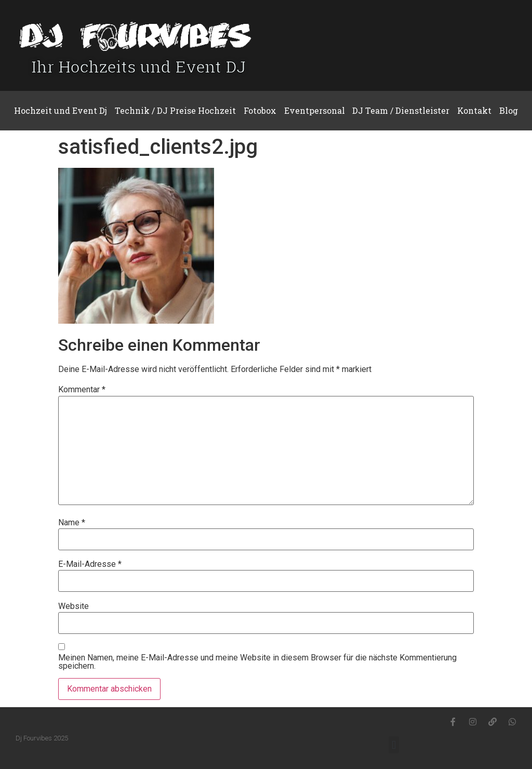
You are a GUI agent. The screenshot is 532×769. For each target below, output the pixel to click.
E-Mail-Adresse (90, 564)
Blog (509, 110)
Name (72, 523)
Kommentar (82, 390)
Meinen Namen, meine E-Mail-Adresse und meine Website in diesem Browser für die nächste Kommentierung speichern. (257, 662)
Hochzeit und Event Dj (61, 110)
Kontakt (474, 110)
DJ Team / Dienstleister (401, 110)
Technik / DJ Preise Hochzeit (175, 110)
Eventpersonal (315, 110)
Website (74, 606)
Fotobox (260, 110)
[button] (394, 745)
